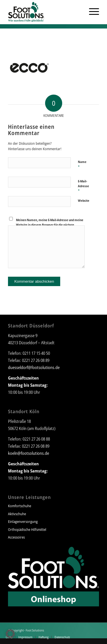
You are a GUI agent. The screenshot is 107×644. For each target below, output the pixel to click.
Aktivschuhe (17, 514)
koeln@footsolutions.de (29, 453)
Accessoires (16, 537)
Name (82, 164)
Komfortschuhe (20, 506)
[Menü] (91, 11)
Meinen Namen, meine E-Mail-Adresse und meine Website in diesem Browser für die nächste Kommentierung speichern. (50, 225)
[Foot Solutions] (44, 11)
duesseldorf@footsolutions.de (34, 367)
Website (84, 200)
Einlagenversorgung (23, 521)
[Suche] (79, 11)
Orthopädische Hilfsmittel (27, 529)
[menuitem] (79, 11)
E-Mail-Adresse (83, 186)
